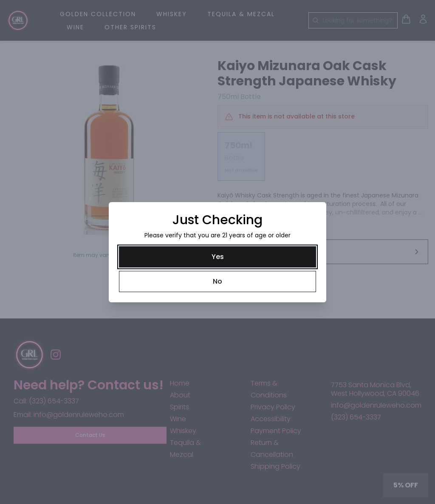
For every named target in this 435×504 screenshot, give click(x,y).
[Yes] (217, 257)
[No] (217, 282)
